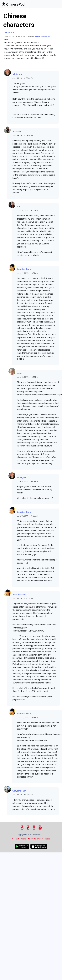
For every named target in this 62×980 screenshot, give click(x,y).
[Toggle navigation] (57, 4)
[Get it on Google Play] (22, 846)
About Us (32, 839)
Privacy (40, 839)
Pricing (23, 839)
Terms (47, 839)
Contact (16, 839)
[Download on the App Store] (39, 846)
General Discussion (42, 36)
